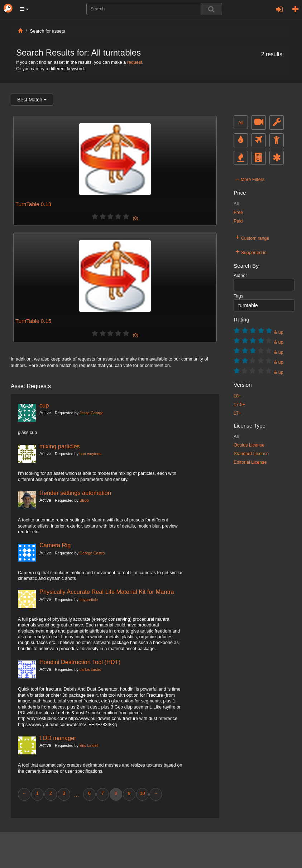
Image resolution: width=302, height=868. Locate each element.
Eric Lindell (89, 745)
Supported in (251, 252)
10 (142, 793)
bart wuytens (90, 454)
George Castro (92, 553)
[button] (24, 9)
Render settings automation (75, 493)
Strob (84, 500)
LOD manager (58, 738)
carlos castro (90, 669)
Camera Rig (55, 545)
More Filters (250, 178)
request (135, 62)
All (241, 123)
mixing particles (60, 446)
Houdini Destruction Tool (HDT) (80, 662)
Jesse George (92, 413)
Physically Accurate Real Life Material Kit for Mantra (107, 592)
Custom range (252, 237)
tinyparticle (89, 600)
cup (44, 405)
